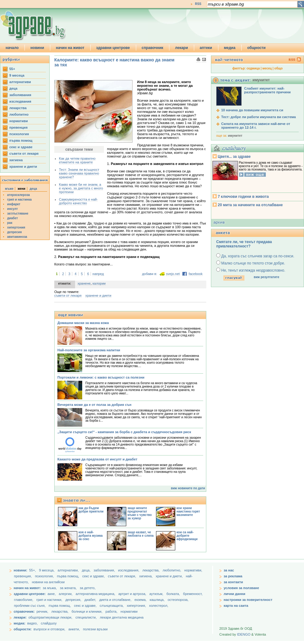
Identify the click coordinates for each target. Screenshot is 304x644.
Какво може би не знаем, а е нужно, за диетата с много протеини (81, 188)
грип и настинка (19, 200)
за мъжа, (50, 588)
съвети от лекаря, (123, 576)
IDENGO (244, 634)
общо (278, 68)
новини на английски (48, 582)
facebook (196, 274)
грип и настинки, (50, 600)
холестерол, (159, 606)
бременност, (193, 594)
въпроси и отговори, (49, 629)
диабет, (91, 600)
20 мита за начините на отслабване (250, 205)
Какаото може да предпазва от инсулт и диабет (97, 459)
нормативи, (193, 570)
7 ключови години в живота (243, 197)
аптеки (206, 48)
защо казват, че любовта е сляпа (141, 534)
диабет (13, 218)
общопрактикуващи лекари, (50, 617)
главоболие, (24, 600)
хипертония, (137, 606)
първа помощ (21, 140)
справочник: (24, 611)
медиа (230, 48)
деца (13, 88)
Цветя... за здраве (234, 157)
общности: (23, 629)
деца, (87, 570)
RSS (198, 4)
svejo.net (173, 274)
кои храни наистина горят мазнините (188, 511)
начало (12, 48)
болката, (174, 594)
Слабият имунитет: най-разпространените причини (267, 90)
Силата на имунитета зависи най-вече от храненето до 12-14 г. (256, 126)
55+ (12, 69)
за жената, (68, 588)
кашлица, (157, 600)
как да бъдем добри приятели (91, 510)
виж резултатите (266, 277)
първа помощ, (68, 576)
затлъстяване (18, 213)
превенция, (23, 576)
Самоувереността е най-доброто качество (78, 201)
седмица (253, 68)
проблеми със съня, (30, 606)
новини (37, 48)
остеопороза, (178, 600)
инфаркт (14, 204)
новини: (20, 570)
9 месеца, (47, 570)
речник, (42, 611)
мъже (9, 189)
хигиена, (146, 576)
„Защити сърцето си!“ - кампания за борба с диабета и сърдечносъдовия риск (124, 432)
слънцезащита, (112, 606)
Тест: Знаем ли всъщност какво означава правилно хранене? (79, 173)
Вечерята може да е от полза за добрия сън (94, 405)
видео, (33, 623)
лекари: (20, 617)
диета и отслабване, (116, 600)
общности (256, 48)
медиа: (20, 623)
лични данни (235, 594)
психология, (45, 576)
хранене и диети (23, 167)
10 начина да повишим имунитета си (252, 110)
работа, (112, 611)
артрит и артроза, (133, 594)
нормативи (19, 121)
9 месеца (17, 75)
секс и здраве (21, 147)
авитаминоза (17, 237)
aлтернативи (20, 82)
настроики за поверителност (248, 600)
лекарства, (151, 570)
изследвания (20, 101)
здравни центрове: (30, 594)
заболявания (20, 95)
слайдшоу (49, 623)
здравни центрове (113, 48)
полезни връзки (95, 629)
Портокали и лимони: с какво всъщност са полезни (101, 377)
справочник (153, 48)
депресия (14, 232)
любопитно (19, 114)
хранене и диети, (170, 576)
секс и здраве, (94, 576)
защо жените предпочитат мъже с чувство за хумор (140, 513)
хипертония (16, 227)
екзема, (141, 600)
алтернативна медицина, (96, 594)
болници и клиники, (87, 611)
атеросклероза (18, 195)
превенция (18, 127)
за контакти (233, 582)
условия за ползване (241, 588)
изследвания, (129, 570)
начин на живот (70, 48)
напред (98, 274)
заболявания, (105, 570)
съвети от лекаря (24, 153)
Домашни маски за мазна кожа (83, 323)
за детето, (88, 588)
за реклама (233, 576)
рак (10, 223)
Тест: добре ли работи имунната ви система (259, 117)
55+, (33, 570)
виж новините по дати (188, 488)
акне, (52, 594)
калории (99, 283)
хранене (84, 283)
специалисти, (86, 617)
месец (267, 68)
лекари (181, 48)
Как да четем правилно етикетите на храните (77, 160)
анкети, (74, 629)
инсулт (12, 209)
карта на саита (236, 606)
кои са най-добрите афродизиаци (187, 536)
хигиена (16, 160)
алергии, (66, 594)
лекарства (18, 108)
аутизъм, (157, 594)
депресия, (74, 600)
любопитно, (172, 570)
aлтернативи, (69, 570)
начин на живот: (27, 588)
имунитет (235, 136)
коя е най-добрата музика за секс (91, 536)
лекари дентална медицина (122, 617)
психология (19, 134)
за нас (229, 570)
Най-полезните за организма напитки (89, 350)
